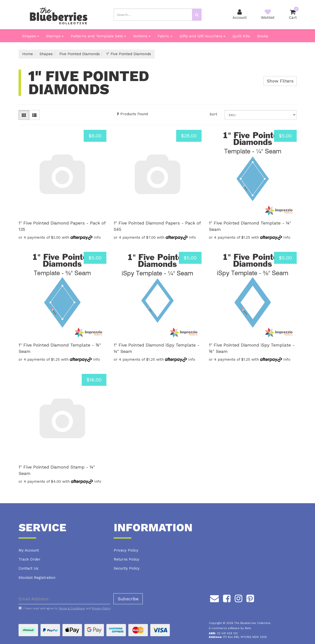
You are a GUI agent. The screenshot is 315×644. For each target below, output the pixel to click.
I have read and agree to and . (65, 608)
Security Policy (127, 568)
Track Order (30, 559)
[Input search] (153, 15)
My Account (29, 550)
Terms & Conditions (72, 608)
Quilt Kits (241, 36)
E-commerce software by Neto (230, 628)
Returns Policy (127, 559)
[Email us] (214, 598)
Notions (142, 36)
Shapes (30, 36)
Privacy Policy (126, 550)
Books (263, 36)
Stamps (55, 36)
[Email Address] (64, 599)
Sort (213, 114)
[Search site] (197, 15)
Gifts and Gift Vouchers (202, 36)
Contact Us (28, 568)
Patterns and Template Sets (98, 36)
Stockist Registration (37, 578)
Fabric (165, 36)
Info (97, 237)
